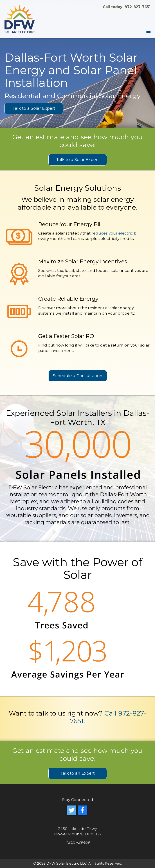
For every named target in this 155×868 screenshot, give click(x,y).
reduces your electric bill (116, 233)
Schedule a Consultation (78, 376)
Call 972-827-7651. (108, 717)
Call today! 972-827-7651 (127, 7)
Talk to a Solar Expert (34, 108)
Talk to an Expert (77, 773)
